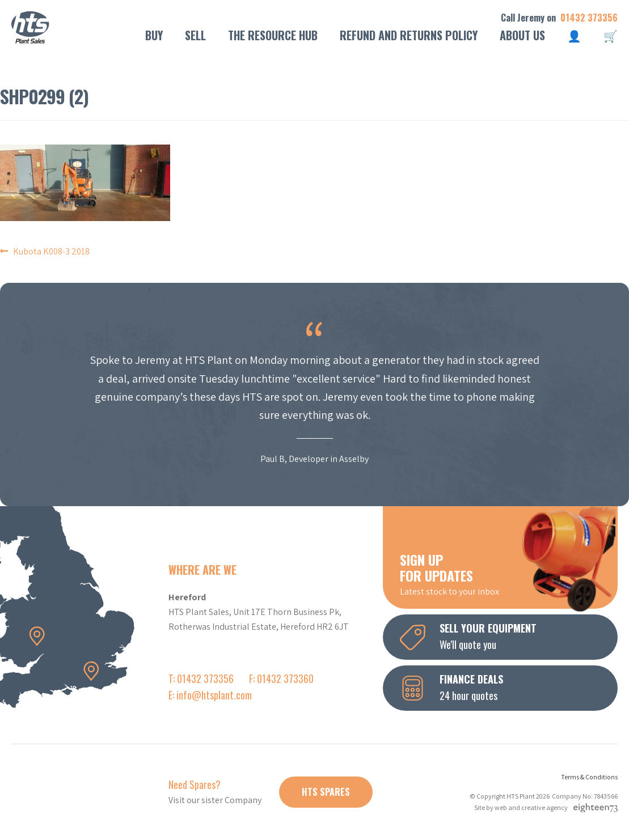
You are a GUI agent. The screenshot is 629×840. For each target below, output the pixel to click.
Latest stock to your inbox (509, 574)
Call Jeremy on (559, 18)
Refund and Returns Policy (409, 35)
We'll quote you (509, 636)
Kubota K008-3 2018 (51, 251)
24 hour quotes (509, 687)
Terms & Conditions (589, 777)
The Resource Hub (273, 35)
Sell (195, 35)
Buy (154, 35)
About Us (522, 35)
